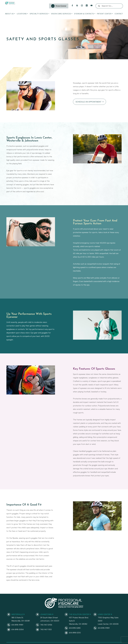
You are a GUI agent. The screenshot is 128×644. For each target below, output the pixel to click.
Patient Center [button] (105, 14)
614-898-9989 (17, 625)
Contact (119, 14)
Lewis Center (104, 614)
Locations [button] (22, 14)
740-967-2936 (46, 625)
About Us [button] (10, 14)
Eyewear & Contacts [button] (85, 14)
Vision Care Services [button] (62, 14)
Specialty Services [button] (39, 14)
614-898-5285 (75, 628)
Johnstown (46, 614)
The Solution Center (80, 614)
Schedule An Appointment (88, 102)
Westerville (18, 614)
